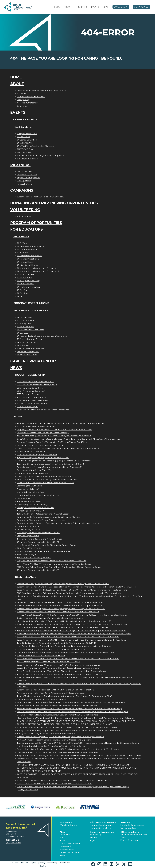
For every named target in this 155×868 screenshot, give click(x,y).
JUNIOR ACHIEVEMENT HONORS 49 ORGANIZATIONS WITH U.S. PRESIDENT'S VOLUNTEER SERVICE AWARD (68, 637)
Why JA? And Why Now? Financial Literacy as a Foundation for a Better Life (51, 561)
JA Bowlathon (23, 137)
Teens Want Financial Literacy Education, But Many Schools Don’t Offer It (50, 464)
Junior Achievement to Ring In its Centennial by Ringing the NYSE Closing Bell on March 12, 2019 (61, 609)
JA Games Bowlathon (27, 140)
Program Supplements (31, 310)
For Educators (27, 229)
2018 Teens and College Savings (31, 397)
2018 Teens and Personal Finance (32, 400)
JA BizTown (22, 243)
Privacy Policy (23, 100)
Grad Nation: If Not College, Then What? (35, 470)
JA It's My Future (25, 278)
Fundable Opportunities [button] (132, 825)
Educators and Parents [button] (103, 822)
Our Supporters (24, 181)
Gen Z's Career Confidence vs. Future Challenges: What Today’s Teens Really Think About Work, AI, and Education (69, 439)
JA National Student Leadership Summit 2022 (38, 570)
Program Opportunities (36, 223)
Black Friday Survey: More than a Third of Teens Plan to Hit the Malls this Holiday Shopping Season (62, 671)
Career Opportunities (34, 361)
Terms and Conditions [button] (22, 863)
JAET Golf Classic (25, 152)
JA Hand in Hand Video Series (31, 330)
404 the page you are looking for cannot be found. (66, 58)
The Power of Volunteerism (29, 501)
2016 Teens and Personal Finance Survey (36, 382)
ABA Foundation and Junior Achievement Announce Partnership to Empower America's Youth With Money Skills (69, 593)
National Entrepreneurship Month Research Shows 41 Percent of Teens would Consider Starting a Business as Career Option (74, 634)
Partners (20, 165)
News (106, 7)
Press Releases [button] (67, 849)
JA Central (22, 93)
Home (57, 7)
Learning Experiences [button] (102, 832)
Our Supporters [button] (128, 828)
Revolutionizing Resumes (29, 530)
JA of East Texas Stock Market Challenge (36, 146)
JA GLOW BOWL (25, 143)
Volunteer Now (24, 216)
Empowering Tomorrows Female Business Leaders (41, 520)
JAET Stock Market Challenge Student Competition (41, 155)
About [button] (63, 832)
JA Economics (23, 253)
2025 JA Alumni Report (28, 407)
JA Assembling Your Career (29, 339)
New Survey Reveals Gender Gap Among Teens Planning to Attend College (52, 746)
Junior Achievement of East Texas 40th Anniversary (40, 197)
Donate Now (121, 7)
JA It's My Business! (26, 274)
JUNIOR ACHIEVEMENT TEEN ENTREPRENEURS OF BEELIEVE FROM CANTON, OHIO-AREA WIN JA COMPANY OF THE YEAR (76, 721)
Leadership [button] (65, 835)
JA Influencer (23, 345)
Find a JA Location (129, 840)
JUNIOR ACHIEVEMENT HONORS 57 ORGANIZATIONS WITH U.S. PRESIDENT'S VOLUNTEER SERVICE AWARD (68, 727)
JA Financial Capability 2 (28, 259)
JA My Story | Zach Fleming (29, 548)
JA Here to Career (25, 327)
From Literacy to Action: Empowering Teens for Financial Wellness (47, 479)
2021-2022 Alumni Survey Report (32, 403)
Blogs (18, 416)
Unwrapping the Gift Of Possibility (32, 504)
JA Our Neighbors (25, 317)
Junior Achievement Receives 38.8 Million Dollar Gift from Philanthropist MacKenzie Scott (58, 612)
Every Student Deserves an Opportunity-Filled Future (41, 90)
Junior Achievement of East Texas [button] (134, 836)
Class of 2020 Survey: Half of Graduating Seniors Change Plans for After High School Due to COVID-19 (63, 584)
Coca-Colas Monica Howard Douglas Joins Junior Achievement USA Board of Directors (57, 715)
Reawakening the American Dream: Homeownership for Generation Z (49, 467)
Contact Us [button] (12, 840)
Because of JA (24, 498)
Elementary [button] (96, 835)
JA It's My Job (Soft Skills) (28, 281)
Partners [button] (125, 822)
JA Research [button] (66, 846)
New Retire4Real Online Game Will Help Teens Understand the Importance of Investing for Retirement (65, 646)
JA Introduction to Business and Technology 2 (38, 271)
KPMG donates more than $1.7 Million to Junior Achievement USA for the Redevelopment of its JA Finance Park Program (73, 712)
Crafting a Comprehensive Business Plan (35, 508)
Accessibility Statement (28, 103)
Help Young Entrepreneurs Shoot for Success (38, 495)
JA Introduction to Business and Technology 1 (38, 268)
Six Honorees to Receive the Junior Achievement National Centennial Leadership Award (58, 705)
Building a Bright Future (28, 526)
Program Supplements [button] (101, 825)
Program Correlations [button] (100, 828)
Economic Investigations (28, 352)
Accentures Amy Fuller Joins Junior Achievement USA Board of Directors (51, 693)
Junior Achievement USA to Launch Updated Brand (41, 656)
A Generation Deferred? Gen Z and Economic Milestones (43, 410)
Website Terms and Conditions (31, 97)
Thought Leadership (29, 375)
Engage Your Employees (28, 178)
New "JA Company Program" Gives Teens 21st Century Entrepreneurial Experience (55, 740)
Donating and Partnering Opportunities (54, 203)
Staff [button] (62, 838)
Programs (82, 7)
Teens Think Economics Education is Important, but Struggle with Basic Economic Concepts (59, 674)
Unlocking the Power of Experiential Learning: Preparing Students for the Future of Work (58, 448)
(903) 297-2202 (13, 843)
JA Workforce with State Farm (31, 451)
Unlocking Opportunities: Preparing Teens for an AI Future (44, 476)
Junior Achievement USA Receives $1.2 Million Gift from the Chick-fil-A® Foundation (55, 690)
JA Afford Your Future (27, 355)
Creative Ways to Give (27, 175)
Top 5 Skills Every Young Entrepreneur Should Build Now (43, 458)
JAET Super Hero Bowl (27, 159)
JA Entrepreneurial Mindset (30, 256)
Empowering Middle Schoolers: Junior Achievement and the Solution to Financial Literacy (58, 523)
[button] (72, 7)
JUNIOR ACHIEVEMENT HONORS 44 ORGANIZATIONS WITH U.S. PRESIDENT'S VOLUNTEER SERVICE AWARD (68, 659)
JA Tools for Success (26, 320)
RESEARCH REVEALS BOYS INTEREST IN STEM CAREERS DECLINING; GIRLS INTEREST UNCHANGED (65, 724)
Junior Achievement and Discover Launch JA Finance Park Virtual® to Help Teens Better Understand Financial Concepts (73, 624)
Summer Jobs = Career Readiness (33, 473)
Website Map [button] (65, 863)
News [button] (62, 855)
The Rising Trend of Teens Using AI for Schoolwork (40, 539)
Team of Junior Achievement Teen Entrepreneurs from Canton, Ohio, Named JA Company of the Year (64, 696)
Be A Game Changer (26, 555)
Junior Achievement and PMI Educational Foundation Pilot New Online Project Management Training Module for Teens (72, 590)
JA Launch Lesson (25, 284)
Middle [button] (93, 838)
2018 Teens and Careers (28, 394)
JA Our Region (24, 293)
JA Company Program (27, 249)
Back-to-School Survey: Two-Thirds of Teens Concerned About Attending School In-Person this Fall (62, 627)
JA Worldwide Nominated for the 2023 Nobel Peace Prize (44, 551)
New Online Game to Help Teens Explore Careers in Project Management (51, 649)
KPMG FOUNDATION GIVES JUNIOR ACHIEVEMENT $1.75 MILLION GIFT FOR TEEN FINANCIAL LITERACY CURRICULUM (73, 765)
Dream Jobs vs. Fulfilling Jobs (31, 492)
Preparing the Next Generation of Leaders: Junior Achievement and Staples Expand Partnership (61, 423)
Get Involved (141, 7)
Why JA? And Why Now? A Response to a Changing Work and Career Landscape (54, 564)
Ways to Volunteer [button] (69, 825)
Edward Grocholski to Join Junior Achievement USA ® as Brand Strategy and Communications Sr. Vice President (68, 749)
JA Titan (21, 296)
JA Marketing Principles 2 (29, 287)
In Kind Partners (24, 171)
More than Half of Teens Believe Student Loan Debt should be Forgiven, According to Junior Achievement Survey (69, 709)
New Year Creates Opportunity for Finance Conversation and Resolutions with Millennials (58, 752)
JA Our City (22, 290)
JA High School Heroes (28, 265)
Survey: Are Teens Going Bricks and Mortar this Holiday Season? (46, 734)
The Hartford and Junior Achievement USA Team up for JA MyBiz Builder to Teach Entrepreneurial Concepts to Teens (71, 631)
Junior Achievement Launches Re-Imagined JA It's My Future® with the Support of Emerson (60, 606)
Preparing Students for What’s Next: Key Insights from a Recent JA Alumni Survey (55, 430)
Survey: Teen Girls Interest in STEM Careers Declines (41, 699)
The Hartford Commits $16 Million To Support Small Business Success (49, 662)
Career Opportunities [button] (70, 852)
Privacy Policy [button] (39, 863)
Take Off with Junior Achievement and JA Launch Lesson (43, 514)
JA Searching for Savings (28, 342)
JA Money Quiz (24, 323)
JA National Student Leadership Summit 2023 (38, 542)
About (68, 7)
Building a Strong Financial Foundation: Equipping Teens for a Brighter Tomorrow (54, 461)
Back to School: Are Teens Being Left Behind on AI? (41, 445)
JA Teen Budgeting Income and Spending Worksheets (42, 336)
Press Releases (25, 577)
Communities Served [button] (70, 844)
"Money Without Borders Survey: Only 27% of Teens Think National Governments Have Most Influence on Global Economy (73, 615)
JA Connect (22, 333)
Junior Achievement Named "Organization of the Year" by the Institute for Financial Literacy (59, 665)
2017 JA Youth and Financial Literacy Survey (37, 385)
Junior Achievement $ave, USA (31, 348)
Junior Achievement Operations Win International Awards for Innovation (50, 618)
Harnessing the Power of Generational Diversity (39, 533)
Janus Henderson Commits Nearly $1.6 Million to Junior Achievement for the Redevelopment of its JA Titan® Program (71, 702)
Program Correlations (31, 303)
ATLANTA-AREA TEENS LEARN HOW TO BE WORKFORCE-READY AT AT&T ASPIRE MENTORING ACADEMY (66, 652)
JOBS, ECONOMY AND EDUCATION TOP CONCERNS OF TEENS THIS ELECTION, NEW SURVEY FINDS (64, 780)
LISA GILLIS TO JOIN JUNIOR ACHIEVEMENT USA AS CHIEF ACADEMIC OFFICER (55, 784)
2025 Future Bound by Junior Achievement (37, 455)
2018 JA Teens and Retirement (31, 391)
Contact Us (22, 106)
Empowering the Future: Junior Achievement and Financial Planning (48, 517)
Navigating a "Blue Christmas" (30, 511)
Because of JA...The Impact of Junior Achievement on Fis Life (46, 483)
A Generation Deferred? (28, 489)
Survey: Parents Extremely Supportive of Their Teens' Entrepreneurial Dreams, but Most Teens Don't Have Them (69, 730)
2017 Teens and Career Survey (31, 388)
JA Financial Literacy (26, 262)
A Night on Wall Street (27, 134)
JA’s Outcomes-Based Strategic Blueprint (36, 426)
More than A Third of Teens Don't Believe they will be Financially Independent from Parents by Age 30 (64, 621)
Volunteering (25, 210)
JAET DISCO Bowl (25, 149)
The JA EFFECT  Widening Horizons (34, 558)
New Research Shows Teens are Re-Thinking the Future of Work (46, 545)
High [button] (92, 841)
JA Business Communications (30, 246)
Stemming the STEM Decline (30, 486)
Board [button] (63, 841)
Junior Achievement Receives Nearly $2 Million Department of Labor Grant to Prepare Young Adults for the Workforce (71, 640)
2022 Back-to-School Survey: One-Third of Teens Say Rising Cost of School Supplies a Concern (60, 567)
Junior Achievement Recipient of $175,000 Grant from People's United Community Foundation (60, 737)
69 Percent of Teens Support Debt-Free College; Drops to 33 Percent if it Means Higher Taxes (60, 602)
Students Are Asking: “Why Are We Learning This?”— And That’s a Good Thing (52, 442)
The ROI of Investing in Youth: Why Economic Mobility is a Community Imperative (54, 436)
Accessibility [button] (52, 863)
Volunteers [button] (66, 822)
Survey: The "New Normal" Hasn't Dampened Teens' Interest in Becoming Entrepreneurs (58, 668)
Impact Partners (25, 184)
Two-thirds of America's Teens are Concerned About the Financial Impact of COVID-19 (56, 643)
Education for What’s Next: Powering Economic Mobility (43, 433)
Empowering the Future (28, 536)
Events (95, 7)
